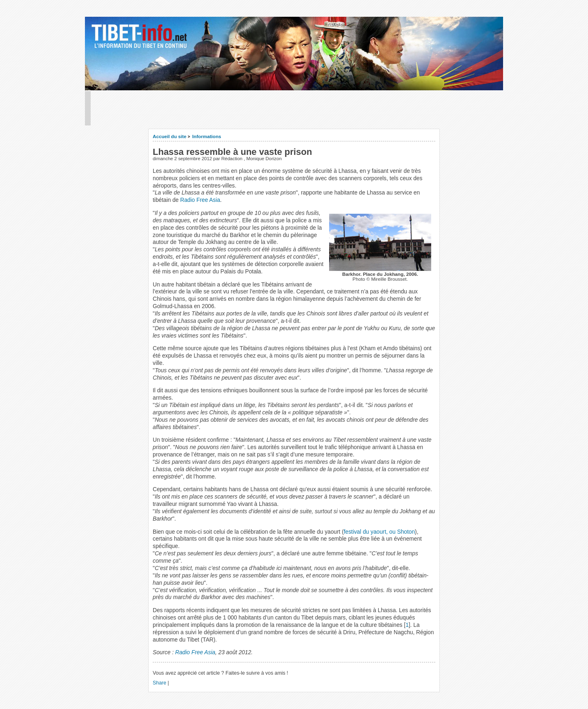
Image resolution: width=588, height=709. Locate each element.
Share (159, 683)
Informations (207, 136)
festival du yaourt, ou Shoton (379, 532)
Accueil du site (170, 136)
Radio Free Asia (200, 200)
